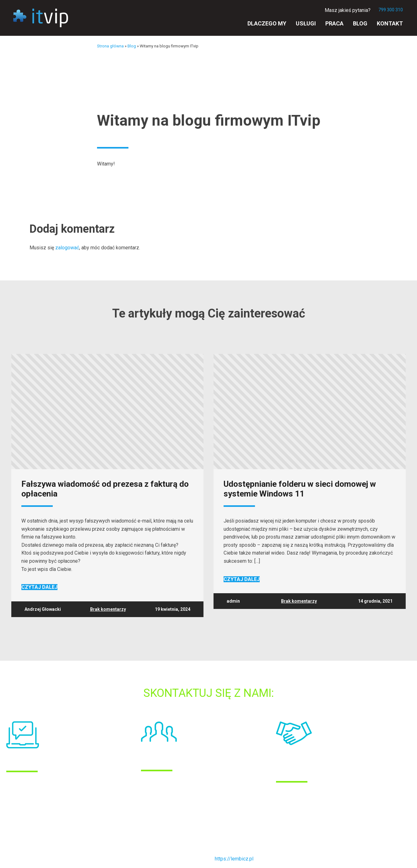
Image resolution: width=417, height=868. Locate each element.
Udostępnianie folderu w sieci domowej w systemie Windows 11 (300, 489)
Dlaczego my (267, 23)
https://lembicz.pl (234, 859)
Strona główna (110, 46)
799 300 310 (391, 10)
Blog (360, 23)
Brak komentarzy (108, 609)
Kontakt (390, 23)
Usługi (306, 23)
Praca (334, 23)
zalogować (67, 248)
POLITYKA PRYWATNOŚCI (36, 829)
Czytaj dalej (39, 587)
